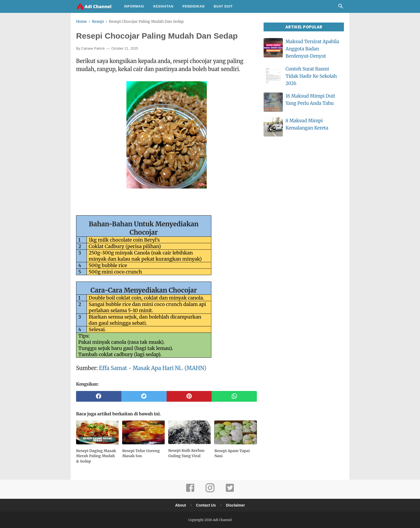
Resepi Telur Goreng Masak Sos (141, 453)
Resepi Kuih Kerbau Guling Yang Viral (186, 453)
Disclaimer (235, 505)
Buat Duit (223, 6)
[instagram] (210, 491)
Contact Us (206, 505)
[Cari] (341, 8)
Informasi (134, 6)
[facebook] (99, 396)
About (181, 505)
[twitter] (144, 396)
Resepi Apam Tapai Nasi (232, 453)
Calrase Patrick (93, 48)
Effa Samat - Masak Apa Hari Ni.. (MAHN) (153, 368)
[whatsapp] (234, 396)
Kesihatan (163, 6)
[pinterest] (189, 396)
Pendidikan (194, 6)
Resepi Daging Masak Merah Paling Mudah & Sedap (96, 456)
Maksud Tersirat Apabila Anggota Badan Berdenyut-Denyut (312, 49)
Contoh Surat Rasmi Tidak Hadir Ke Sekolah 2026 (311, 76)
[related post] (97, 432)
